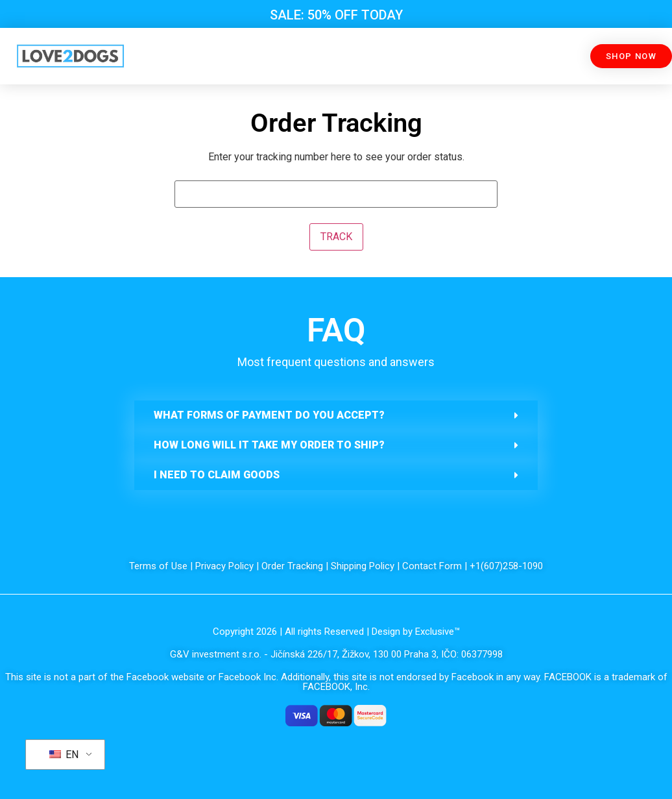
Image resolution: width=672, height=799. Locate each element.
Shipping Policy (363, 566)
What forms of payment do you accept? (269, 415)
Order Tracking (292, 566)
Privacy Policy (224, 566)
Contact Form (432, 566)
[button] (336, 415)
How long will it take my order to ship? (269, 445)
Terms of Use (158, 566)
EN (64, 755)
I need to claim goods (217, 475)
